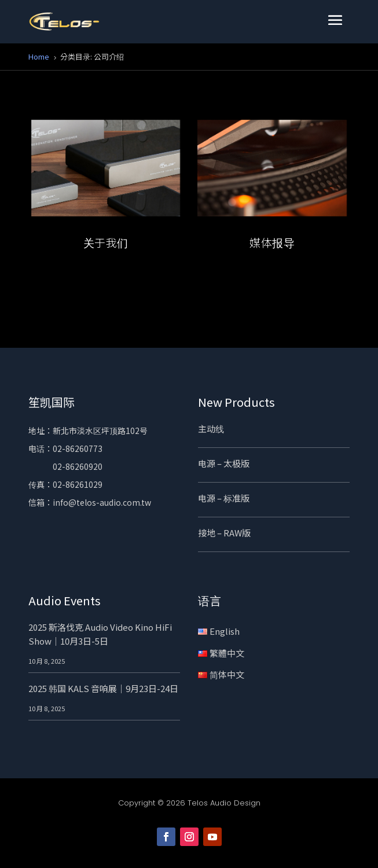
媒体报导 (272, 242)
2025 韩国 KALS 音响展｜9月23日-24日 (103, 688)
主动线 (211, 429)
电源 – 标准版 (224, 498)
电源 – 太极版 (224, 463)
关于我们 (106, 242)
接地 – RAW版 (224, 533)
